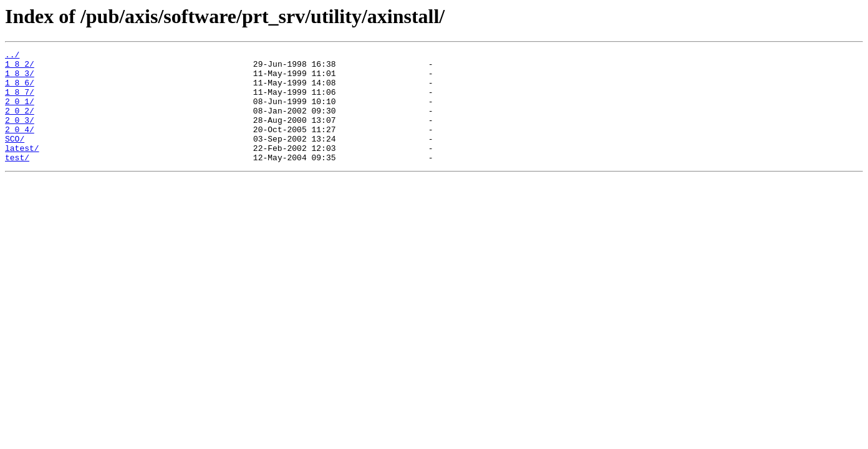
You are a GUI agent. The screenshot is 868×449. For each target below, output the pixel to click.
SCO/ (15, 157)
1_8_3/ (20, 79)
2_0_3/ (20, 135)
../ (12, 56)
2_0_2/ (20, 123)
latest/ (22, 168)
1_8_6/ (20, 90)
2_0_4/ (20, 146)
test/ (17, 180)
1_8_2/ (20, 67)
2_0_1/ (20, 112)
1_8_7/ (20, 101)
